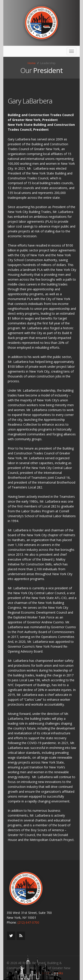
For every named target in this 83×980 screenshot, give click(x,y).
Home (32, 63)
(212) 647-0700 (28, 922)
